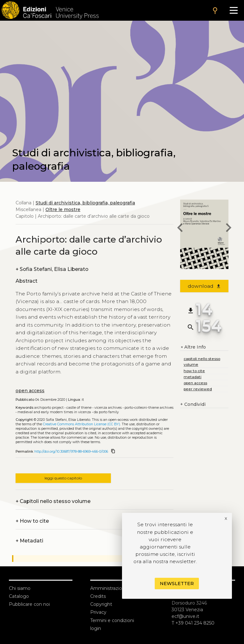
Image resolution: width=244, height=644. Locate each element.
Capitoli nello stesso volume (53, 501)
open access (30, 391)
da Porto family (106, 412)
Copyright (101, 604)
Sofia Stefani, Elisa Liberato (52, 269)
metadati (193, 377)
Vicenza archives (108, 408)
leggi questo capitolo (63, 478)
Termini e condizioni (112, 620)
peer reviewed (198, 389)
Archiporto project (49, 408)
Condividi (193, 404)
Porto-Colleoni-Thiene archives (149, 408)
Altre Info (193, 347)
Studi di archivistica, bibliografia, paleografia (85, 203)
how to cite (194, 371)
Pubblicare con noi (29, 604)
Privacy (98, 612)
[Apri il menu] (234, 10)
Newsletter (177, 584)
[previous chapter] (180, 229)
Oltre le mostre (63, 209)
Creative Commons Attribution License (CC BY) (81, 424)
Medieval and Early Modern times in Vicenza (54, 412)
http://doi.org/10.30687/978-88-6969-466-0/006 (71, 452)
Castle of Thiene (79, 408)
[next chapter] (228, 229)
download (204, 286)
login (96, 628)
